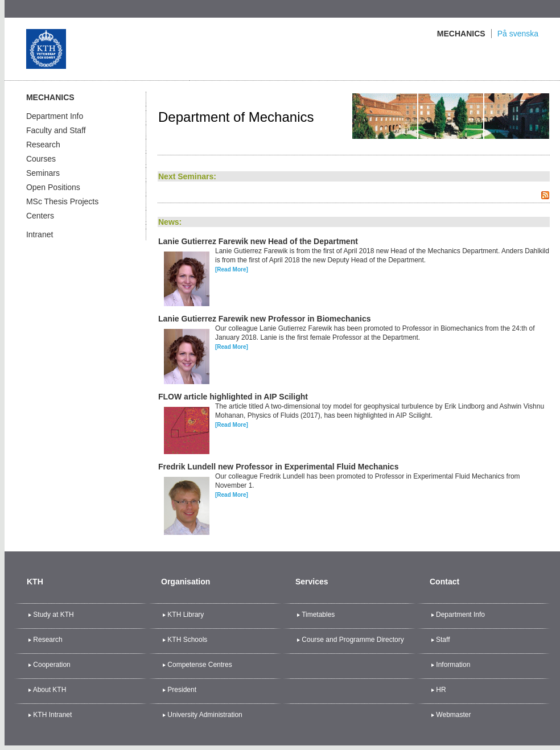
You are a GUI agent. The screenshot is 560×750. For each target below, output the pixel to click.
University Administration (205, 715)
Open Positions (53, 187)
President (182, 690)
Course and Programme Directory (353, 640)
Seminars (43, 173)
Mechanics (461, 34)
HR (441, 690)
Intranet (40, 234)
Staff (443, 640)
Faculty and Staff (56, 130)
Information (453, 665)
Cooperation (52, 665)
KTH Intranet (52, 715)
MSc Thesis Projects (62, 201)
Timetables (318, 615)
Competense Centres (199, 665)
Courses (41, 159)
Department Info (55, 116)
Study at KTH (53, 615)
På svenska (518, 34)
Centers (40, 216)
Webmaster (453, 715)
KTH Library (186, 615)
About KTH (50, 690)
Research (43, 145)
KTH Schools (187, 640)
